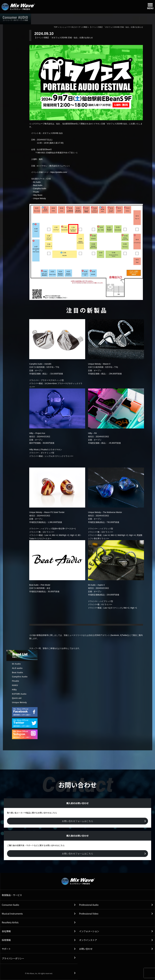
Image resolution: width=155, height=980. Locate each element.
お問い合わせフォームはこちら (77, 821)
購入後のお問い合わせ (113, 19)
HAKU (15, 685)
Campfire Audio (20, 677)
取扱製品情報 (66, 19)
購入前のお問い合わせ (141, 19)
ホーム (43, 19)
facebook (115, 635)
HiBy (14, 690)
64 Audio (16, 664)
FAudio (15, 681)
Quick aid (17, 698)
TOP (56, 27)
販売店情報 (88, 19)
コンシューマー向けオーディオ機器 (73, 27)
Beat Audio (17, 673)
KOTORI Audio (19, 694)
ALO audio (17, 668)
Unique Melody (19, 702)
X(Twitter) (124, 635)
